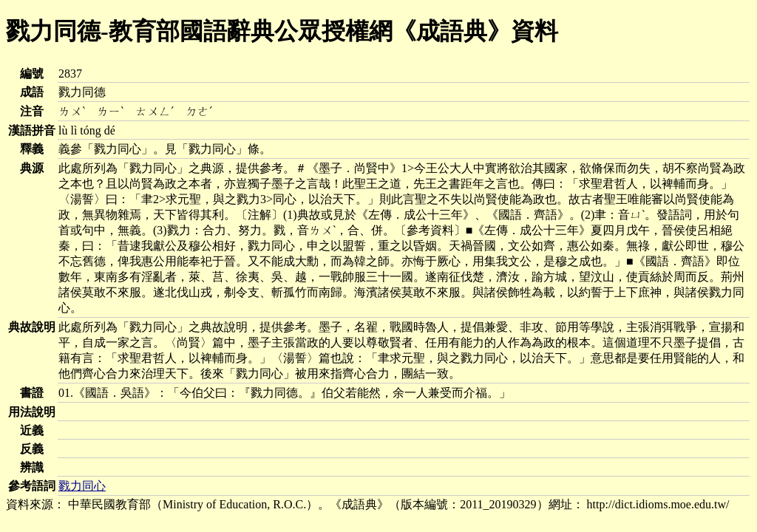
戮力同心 (82, 486)
